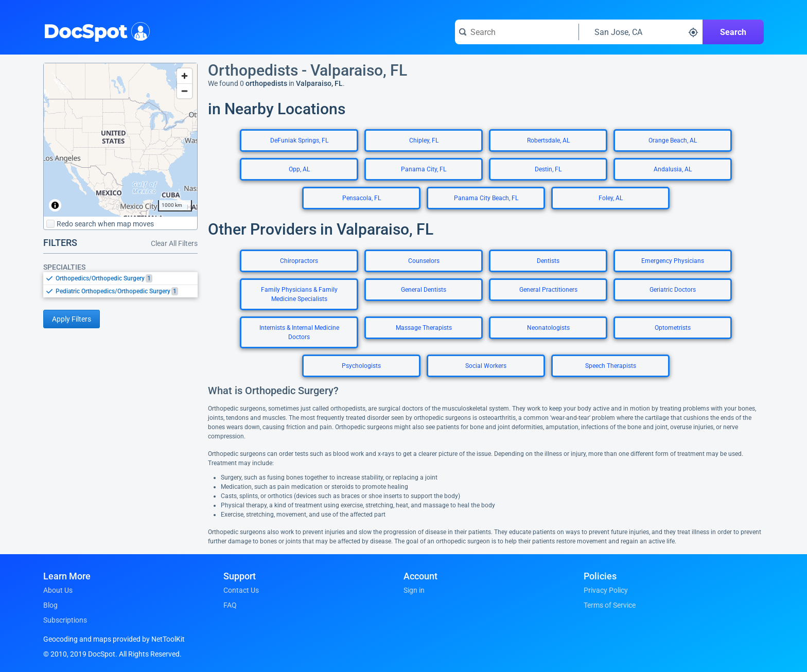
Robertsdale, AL (548, 140)
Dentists (548, 261)
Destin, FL (548, 169)
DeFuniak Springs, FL (299, 140)
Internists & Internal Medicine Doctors (299, 332)
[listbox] (120, 285)
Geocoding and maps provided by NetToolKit (114, 639)
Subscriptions (65, 620)
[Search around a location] (641, 32)
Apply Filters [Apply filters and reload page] (72, 319)
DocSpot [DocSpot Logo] (94, 30)
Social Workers (486, 366)
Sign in (414, 590)
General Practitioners (548, 290)
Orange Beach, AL (673, 140)
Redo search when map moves (100, 224)
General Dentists (424, 290)
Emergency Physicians (673, 261)
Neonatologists (548, 328)
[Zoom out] (185, 91)
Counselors (424, 261)
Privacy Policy (606, 590)
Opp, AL (299, 169)
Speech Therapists (611, 366)
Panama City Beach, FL (486, 198)
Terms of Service (610, 605)
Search (733, 32)
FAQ (230, 605)
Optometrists (673, 328)
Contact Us (241, 590)
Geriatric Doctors (673, 290)
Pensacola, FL (362, 198)
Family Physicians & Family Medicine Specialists (299, 294)
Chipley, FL (424, 140)
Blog (50, 605)
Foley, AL (611, 198)
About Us (58, 590)
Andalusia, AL (673, 169)
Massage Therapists (424, 328)
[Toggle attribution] (55, 205)
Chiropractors (299, 261)
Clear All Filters (174, 243)
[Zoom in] (185, 76)
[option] (127, 278)
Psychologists (361, 366)
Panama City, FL (424, 169)
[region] (120, 140)
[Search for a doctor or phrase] (517, 32)
